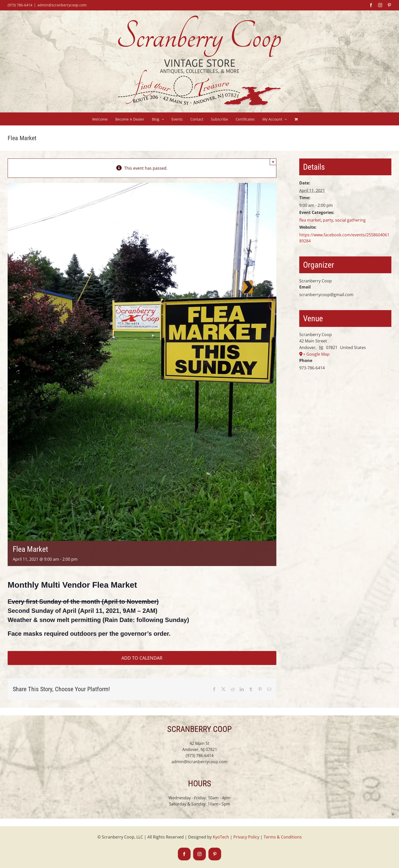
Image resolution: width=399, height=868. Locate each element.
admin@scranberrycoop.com (62, 5)
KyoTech (221, 837)
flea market (310, 220)
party (328, 220)
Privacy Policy (246, 837)
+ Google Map (316, 354)
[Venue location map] (345, 399)
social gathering (350, 220)
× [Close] (273, 162)
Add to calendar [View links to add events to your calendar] (142, 658)
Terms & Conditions (283, 837)
